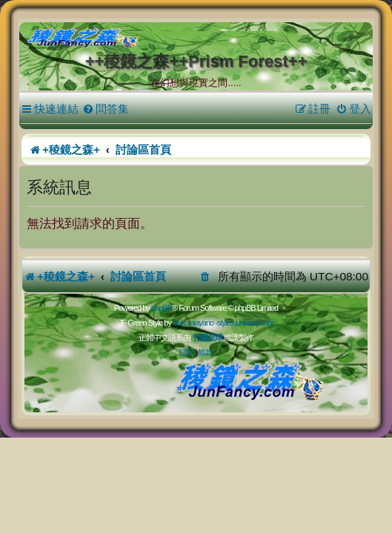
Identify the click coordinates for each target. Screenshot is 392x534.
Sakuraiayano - (195, 323)
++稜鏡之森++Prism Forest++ (196, 61)
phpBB (162, 308)
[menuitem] (106, 109)
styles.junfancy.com (245, 323)
